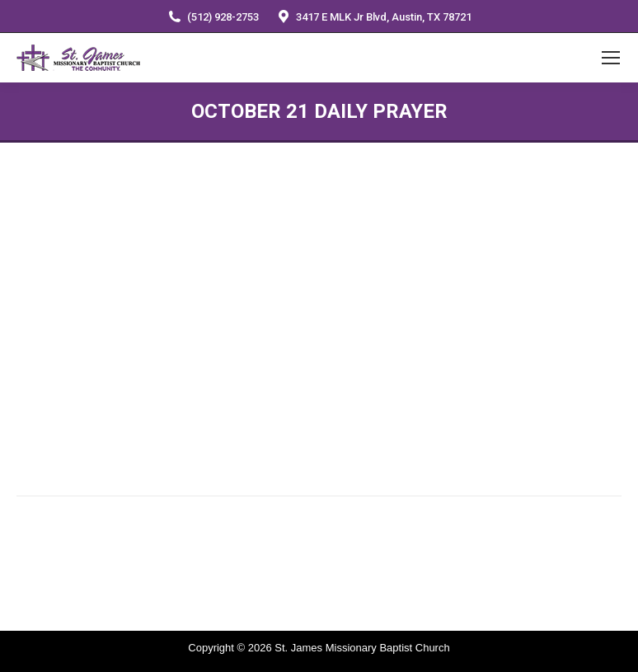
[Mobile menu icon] (611, 58)
